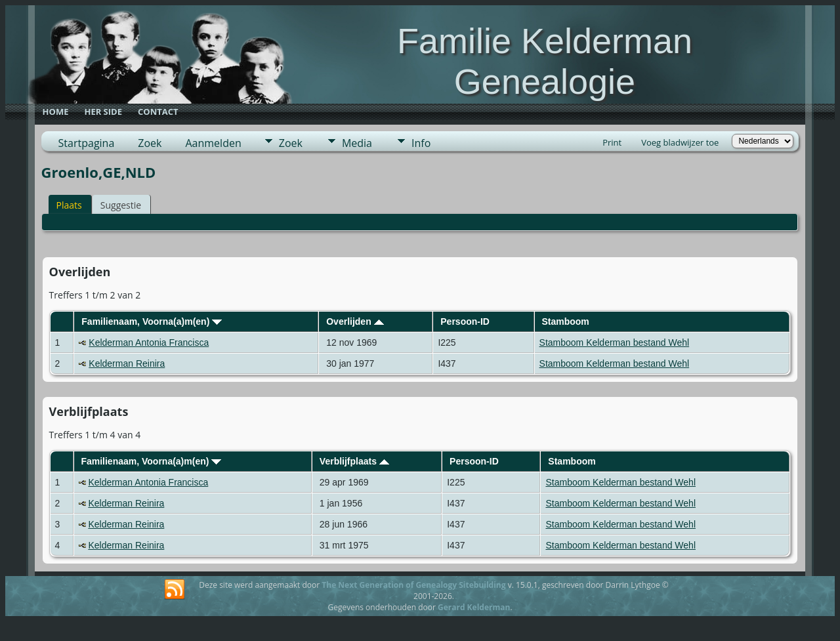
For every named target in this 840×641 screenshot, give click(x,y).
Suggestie (121, 205)
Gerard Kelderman (474, 607)
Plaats (69, 205)
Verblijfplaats (354, 461)
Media (357, 143)
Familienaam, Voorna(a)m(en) (152, 321)
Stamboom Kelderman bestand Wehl (615, 342)
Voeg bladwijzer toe (680, 142)
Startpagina (87, 143)
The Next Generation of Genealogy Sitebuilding (413, 585)
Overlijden (355, 321)
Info (421, 143)
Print (612, 142)
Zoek (150, 143)
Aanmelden (213, 143)
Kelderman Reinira (127, 363)
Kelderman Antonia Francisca (149, 342)
